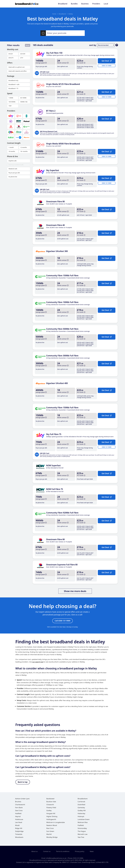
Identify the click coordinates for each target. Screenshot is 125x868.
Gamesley (81, 808)
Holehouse (19, 820)
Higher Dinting (52, 817)
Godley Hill (82, 811)
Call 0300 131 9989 (62, 621)
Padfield (81, 826)
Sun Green (50, 832)
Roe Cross (50, 829)
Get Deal (107, 61)
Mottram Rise (83, 823)
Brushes (18, 802)
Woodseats (19, 838)
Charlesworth (20, 805)
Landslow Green (84, 820)
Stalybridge (19, 832)
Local (106, 4)
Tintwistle (19, 835)
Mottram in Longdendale (56, 823)
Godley (49, 811)
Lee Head (19, 823)
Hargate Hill (51, 814)
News (92, 851)
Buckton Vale (51, 802)
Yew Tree (81, 838)
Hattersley (81, 814)
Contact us (47, 851)
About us (35, 851)
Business (85, 4)
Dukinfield (81, 805)
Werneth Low (83, 835)
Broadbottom (83, 800)
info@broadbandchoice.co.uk (56, 858)
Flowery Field (51, 808)
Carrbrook (81, 802)
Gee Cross (19, 811)
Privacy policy (80, 851)
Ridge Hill (19, 829)
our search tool (38, 662)
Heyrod (18, 817)
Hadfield (18, 814)
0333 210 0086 (78, 858)
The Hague (82, 832)
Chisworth (50, 805)
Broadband (63, 4)
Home (54, 14)
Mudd (17, 826)
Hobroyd (81, 817)
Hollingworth (51, 820)
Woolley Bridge (52, 838)
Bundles (74, 4)
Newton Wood (52, 826)
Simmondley (82, 829)
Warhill (49, 835)
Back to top (23, 783)
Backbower (50, 800)
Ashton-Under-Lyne (22, 800)
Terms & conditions (63, 851)
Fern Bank (19, 808)
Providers (96, 4)
